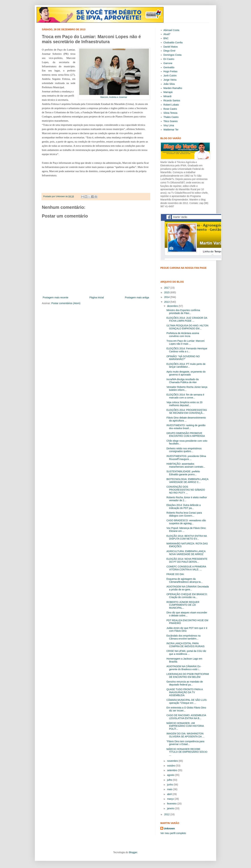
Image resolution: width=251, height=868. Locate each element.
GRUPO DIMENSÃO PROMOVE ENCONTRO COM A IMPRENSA (186, 435)
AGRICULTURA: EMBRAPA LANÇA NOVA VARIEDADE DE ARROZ (186, 553)
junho (170, 785)
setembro (172, 770)
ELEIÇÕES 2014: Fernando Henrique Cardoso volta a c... (187, 350)
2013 (167, 302)
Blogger (133, 852)
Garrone (168, 63)
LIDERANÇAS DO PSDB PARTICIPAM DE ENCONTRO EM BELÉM (188, 675)
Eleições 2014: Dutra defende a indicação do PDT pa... (184, 507)
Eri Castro (169, 59)
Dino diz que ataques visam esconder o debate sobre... (187, 614)
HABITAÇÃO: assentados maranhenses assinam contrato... (186, 465)
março (171, 799)
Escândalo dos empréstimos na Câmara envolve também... (183, 637)
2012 (167, 814)
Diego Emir (170, 51)
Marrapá (168, 92)
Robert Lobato (171, 105)
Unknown (169, 828)
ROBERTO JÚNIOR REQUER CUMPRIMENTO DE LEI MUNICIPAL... (183, 605)
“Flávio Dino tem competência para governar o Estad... (185, 743)
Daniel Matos (171, 47)
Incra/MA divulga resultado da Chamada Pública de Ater (182, 381)
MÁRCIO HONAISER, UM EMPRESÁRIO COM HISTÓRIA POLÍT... (185, 726)
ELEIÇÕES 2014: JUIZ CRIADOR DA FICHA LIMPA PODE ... (187, 319)
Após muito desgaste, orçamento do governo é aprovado (186, 373)
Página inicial (97, 297)
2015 (167, 292)
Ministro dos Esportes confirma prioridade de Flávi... (183, 312)
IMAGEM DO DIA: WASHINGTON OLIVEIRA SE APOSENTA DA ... (185, 735)
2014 (167, 297)
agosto (171, 775)
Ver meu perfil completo (173, 833)
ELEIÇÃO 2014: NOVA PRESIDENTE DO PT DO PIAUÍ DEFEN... (187, 560)
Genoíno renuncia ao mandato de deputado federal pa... (185, 683)
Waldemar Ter (171, 130)
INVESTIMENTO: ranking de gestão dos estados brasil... (186, 427)
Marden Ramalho (173, 88)
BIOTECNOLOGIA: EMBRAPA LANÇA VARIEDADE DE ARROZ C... (187, 481)
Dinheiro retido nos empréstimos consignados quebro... (184, 450)
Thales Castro (171, 117)
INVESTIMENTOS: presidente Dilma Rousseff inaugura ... (186, 458)
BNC (166, 38)
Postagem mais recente (56, 297)
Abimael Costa (171, 30)
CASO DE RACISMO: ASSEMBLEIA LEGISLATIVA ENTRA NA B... (186, 717)
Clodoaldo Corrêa (173, 42)
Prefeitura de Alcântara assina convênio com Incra (183, 335)
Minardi (168, 96)
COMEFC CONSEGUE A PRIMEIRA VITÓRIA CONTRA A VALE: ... (186, 568)
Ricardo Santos (172, 100)
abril (170, 794)
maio (170, 789)
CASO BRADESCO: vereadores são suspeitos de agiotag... (186, 522)
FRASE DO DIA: (175, 574)
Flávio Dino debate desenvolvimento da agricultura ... (186, 419)
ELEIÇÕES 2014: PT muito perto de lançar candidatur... (186, 365)
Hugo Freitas (170, 71)
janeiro (171, 808)
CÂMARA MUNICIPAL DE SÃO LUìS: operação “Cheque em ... (187, 701)
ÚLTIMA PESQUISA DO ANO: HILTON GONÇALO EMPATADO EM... (187, 327)
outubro (171, 766)
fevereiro (172, 804)
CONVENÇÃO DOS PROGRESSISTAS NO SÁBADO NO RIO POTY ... (186, 490)
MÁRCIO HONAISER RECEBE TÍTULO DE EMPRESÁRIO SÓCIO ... (187, 752)
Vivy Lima (169, 125)
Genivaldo (169, 67)
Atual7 (167, 34)
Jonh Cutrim (170, 76)
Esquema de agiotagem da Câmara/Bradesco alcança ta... (185, 580)
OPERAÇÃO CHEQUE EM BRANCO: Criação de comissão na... (187, 596)
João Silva (169, 84)
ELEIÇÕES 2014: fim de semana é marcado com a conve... (185, 396)
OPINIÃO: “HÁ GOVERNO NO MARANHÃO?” (183, 358)
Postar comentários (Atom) (66, 303)
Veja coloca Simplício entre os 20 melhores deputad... (184, 404)
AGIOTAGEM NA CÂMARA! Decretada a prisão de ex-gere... (188, 588)
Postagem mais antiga (137, 297)
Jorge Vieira (170, 80)
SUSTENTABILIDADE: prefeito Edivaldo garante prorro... (183, 473)
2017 (167, 288)
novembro (173, 761)
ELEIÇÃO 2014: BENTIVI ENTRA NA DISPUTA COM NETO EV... (187, 537)
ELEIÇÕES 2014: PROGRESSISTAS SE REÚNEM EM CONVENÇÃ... (187, 411)
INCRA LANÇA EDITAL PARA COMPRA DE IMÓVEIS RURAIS (185, 645)
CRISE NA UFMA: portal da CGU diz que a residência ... (186, 652)
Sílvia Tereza (170, 113)
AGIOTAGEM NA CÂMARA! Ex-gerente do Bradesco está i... (184, 668)
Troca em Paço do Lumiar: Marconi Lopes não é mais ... (185, 342)
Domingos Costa (173, 55)
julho (170, 780)
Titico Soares (171, 121)
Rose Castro (170, 109)
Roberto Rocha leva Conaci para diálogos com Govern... (184, 514)
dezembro (173, 306)
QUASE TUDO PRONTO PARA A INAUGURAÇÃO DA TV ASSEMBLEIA (185, 692)
